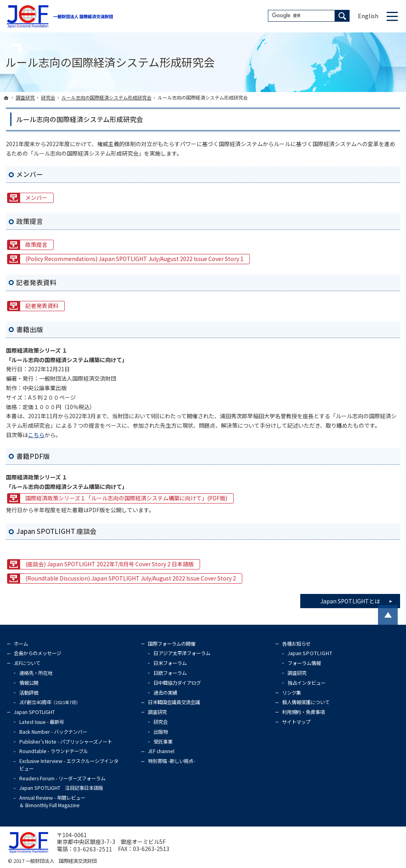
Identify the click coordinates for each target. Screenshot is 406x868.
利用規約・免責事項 (303, 712)
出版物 (161, 732)
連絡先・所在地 (36, 673)
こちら (36, 435)
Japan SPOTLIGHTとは (360, 599)
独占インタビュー (307, 683)
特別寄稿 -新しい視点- (171, 761)
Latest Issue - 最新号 (42, 722)
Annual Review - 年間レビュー (52, 801)
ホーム (21, 644)
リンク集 (292, 693)
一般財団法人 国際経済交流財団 (61, 861)
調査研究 (157, 712)
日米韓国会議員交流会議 (174, 702)
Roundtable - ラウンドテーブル (54, 751)
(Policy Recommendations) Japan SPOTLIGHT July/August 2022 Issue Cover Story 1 (134, 259)
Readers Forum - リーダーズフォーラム (62, 778)
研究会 (161, 722)
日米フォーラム (170, 663)
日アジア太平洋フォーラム (182, 653)
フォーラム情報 (304, 663)
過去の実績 (165, 693)
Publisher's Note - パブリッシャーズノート (66, 742)
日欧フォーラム (170, 673)
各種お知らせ (296, 644)
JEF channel (161, 751)
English (368, 16)
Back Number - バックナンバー (53, 732)
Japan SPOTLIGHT (34, 712)
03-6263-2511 (93, 849)
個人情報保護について (306, 702)
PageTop (388, 615)
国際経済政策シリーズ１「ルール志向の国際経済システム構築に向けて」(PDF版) (126, 498)
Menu (392, 16)
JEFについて (27, 663)
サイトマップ (296, 722)
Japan (310, 653)
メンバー (36, 197)
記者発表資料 (42, 306)
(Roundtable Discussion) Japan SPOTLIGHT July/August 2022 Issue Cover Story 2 (131, 578)
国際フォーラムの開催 (172, 644)
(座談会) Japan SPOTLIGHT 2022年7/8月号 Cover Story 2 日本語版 (109, 564)
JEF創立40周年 (50, 702)
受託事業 (163, 742)
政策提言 (36, 244)
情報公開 (29, 683)
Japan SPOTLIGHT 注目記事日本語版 (61, 788)
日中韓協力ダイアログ (177, 683)
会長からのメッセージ (37, 653)
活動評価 (29, 693)
